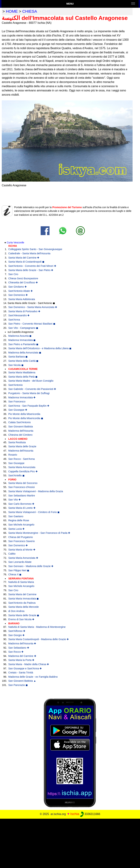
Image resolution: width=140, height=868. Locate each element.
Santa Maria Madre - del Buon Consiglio (31, 381)
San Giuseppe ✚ (18, 410)
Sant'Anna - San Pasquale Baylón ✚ (29, 406)
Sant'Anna (14, 320)
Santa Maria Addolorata (22, 299)
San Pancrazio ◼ (18, 685)
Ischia (75, 814)
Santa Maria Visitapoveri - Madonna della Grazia (36, 491)
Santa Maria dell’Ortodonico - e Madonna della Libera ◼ (40, 348)
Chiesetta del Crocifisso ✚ (23, 282)
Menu (70, 4)
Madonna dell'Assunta (21, 431)
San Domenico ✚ (18, 295)
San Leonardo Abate (20, 562)
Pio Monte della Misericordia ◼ (26, 418)
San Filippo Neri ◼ (19, 570)
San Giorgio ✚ (16, 635)
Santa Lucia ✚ (16, 529)
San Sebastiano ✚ (19, 648)
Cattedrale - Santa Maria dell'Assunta (29, 253)
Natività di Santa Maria (21, 582)
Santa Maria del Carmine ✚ (24, 258)
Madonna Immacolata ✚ (22, 397)
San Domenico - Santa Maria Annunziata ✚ (33, 307)
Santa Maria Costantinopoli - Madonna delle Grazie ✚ (39, 639)
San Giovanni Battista (21, 427)
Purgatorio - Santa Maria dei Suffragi (29, 393)
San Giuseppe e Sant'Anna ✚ (25, 668)
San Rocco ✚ (16, 652)
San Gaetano (16, 516)
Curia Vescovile (15, 242)
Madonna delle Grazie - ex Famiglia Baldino (33, 677)
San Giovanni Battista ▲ (22, 681)
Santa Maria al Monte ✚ (22, 550)
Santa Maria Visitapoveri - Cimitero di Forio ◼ (34, 512)
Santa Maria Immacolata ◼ (24, 599)
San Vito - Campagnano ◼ (23, 328)
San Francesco (17, 402)
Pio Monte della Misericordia (24, 414)
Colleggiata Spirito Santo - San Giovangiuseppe (35, 249)
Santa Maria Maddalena (22, 372)
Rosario (13, 455)
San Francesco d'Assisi (21, 487)
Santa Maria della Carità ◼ (23, 361)
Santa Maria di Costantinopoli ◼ (26, 262)
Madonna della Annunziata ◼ (25, 353)
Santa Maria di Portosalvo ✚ (24, 311)
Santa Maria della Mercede (24, 607)
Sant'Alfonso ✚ (17, 631)
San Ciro (13, 274)
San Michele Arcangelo (21, 525)
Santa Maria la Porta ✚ (21, 660)
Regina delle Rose (19, 520)
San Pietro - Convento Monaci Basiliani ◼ (32, 324)
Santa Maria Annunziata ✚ (23, 558)
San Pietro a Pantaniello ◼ (23, 344)
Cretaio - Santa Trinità (21, 673)
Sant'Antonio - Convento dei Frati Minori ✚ (32, 266)
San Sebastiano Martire (22, 496)
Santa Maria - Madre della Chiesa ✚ (29, 664)
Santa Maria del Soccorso (23, 483)
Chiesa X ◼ (15, 574)
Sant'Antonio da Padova (22, 603)
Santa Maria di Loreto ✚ (22, 508)
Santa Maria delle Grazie (22, 446)
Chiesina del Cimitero (20, 435)
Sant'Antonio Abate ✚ (21, 291)
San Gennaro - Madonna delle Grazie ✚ (31, 566)
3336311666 (90, 814)
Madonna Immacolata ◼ (22, 340)
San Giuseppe (16, 463)
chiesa (30, 11)
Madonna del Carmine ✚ (22, 656)
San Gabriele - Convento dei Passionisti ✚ (32, 389)
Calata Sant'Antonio (20, 422)
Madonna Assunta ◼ (20, 336)
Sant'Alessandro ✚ (19, 315)
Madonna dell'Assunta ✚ (22, 643)
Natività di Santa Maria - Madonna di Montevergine (37, 627)
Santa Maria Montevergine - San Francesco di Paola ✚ (39, 533)
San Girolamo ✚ (17, 287)
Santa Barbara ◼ (18, 357)
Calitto (12, 554)
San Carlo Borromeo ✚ (21, 504)
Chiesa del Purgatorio (21, 537)
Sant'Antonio (15, 385)
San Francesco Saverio (22, 541)
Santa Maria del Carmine (22, 594)
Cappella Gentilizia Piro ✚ (23, 471)
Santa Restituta (17, 442)
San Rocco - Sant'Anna (21, 459)
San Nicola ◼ (16, 365)
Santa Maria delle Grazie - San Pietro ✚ (31, 270)
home (12, 11)
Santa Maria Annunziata (22, 467)
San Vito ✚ (14, 500)
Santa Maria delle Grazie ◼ (24, 615)
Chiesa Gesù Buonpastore (23, 278)
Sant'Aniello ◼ (16, 475)
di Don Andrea (16, 611)
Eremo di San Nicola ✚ (21, 619)
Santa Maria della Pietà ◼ (23, 377)
